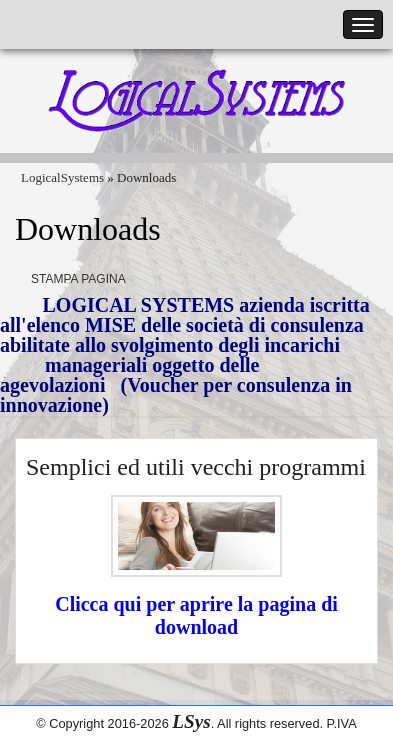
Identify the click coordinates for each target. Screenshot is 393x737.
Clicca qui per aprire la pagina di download (196, 615)
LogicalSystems (62, 177)
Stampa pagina (78, 279)
